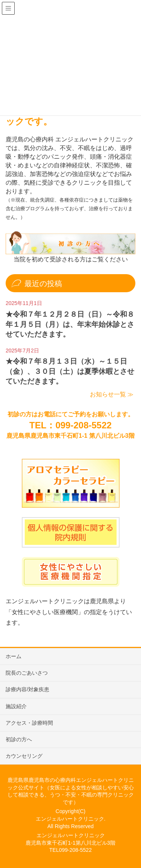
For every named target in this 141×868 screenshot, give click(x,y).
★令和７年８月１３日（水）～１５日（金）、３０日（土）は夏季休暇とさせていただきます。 (70, 371)
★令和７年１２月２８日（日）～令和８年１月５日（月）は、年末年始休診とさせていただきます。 (70, 324)
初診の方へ (19, 739)
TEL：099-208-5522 (70, 425)
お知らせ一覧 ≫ (112, 394)
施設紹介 (16, 706)
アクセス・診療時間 (29, 723)
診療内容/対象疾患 (27, 689)
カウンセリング (24, 756)
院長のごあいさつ (27, 673)
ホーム (14, 656)
